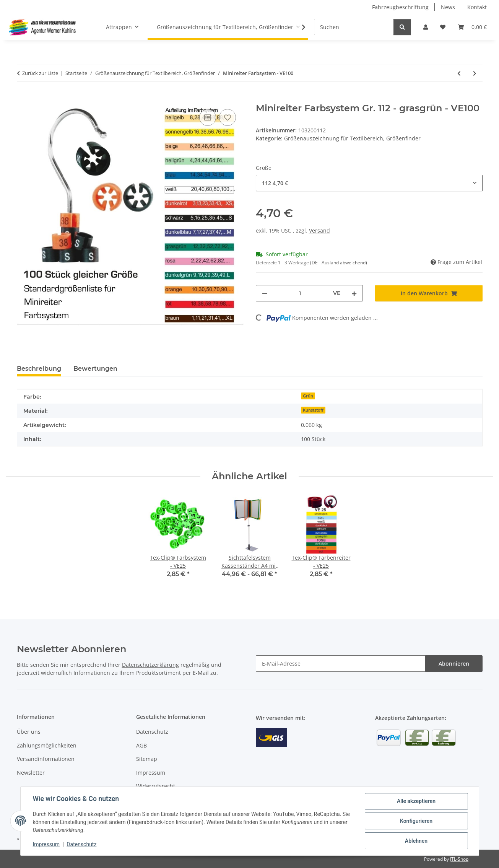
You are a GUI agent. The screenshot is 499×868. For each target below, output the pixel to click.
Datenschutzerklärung (150, 665)
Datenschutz (81, 844)
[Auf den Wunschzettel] (228, 117)
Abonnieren (454, 664)
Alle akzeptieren (416, 801)
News (448, 7)
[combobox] (369, 183)
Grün (308, 396)
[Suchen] (354, 27)
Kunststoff (313, 410)
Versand (319, 230)
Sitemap (147, 759)
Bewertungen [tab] (95, 369)
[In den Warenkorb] (23, 99)
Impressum (46, 844)
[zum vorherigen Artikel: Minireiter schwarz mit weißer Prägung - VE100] (459, 73)
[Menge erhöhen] (354, 293)
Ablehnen (416, 841)
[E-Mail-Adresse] (341, 664)
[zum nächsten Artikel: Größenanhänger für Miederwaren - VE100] (475, 73)
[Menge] (300, 293)
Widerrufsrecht (156, 786)
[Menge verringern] (265, 293)
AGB (141, 745)
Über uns (29, 732)
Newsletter (31, 773)
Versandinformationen (46, 759)
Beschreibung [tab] (39, 369)
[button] (426, 27)
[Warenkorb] (472, 27)
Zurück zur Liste (40, 73)
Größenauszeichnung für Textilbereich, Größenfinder (352, 138)
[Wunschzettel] (443, 27)
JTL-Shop (459, 859)
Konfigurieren (416, 821)
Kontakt (477, 7)
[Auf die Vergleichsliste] (208, 117)
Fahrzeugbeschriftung (400, 7)
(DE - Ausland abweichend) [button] (339, 263)
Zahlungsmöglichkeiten (47, 745)
